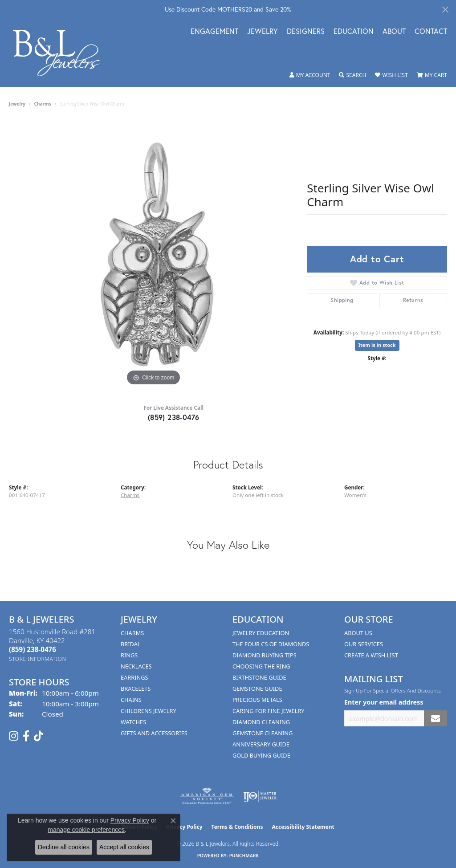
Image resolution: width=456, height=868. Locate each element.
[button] (310, 75)
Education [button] (354, 32)
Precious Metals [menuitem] (257, 700)
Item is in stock (377, 345)
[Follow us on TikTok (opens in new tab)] (39, 736)
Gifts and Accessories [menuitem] (154, 733)
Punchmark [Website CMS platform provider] (244, 856)
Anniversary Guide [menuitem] (261, 744)
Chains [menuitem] (131, 700)
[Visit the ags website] (207, 796)
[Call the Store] (33, 649)
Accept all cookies (124, 847)
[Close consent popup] (173, 821)
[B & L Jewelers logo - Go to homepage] (61, 53)
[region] (154, 254)
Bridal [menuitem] (131, 644)
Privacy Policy (130, 820)
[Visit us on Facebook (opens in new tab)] (26, 736)
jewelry (17, 104)
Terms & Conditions (237, 827)
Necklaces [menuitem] (136, 666)
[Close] (445, 10)
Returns (413, 300)
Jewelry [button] (263, 32)
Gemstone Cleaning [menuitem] (263, 733)
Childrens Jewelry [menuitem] (149, 711)
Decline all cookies (64, 847)
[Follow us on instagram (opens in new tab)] (14, 736)
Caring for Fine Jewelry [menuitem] (269, 711)
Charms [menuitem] (132, 633)
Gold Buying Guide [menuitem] (261, 755)
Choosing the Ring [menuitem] (261, 666)
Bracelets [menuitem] (136, 689)
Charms (43, 104)
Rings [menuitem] (129, 655)
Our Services (364, 644)
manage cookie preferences (86, 830)
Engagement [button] (214, 32)
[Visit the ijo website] (260, 796)
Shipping (342, 300)
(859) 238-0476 (174, 417)
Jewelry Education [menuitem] (261, 633)
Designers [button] (306, 32)
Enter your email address (384, 702)
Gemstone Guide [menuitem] (257, 689)
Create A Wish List (371, 655)
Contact (431, 32)
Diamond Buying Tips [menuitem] (265, 655)
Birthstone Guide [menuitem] (259, 677)
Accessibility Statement (303, 827)
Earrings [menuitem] (134, 677)
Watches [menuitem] (133, 722)
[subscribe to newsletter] (436, 719)
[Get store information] (38, 659)
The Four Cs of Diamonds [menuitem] (271, 644)
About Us (358, 633)
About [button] (394, 32)
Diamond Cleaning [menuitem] (261, 722)
